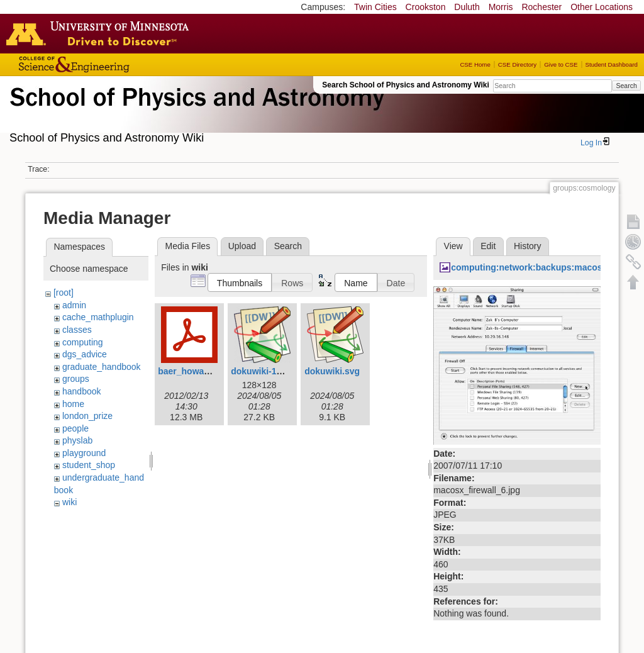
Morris (501, 7)
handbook (82, 391)
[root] (64, 293)
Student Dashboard (612, 64)
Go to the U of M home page (101, 33)
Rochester (541, 7)
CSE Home (475, 64)
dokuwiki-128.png (268, 371)
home (73, 404)
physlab (77, 440)
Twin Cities (375, 7)
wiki (69, 502)
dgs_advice (85, 354)
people (75, 428)
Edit (488, 246)
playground (84, 453)
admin (74, 305)
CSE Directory (517, 64)
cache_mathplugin (98, 317)
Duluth (467, 7)
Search (626, 86)
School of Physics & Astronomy (195, 112)
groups (76, 379)
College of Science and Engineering (113, 64)
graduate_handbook (102, 367)
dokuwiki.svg (332, 371)
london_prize (87, 416)
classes (77, 330)
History (528, 246)
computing (83, 342)
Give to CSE (561, 64)
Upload (242, 246)
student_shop (89, 465)
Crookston (426, 7)
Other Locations (602, 7)
